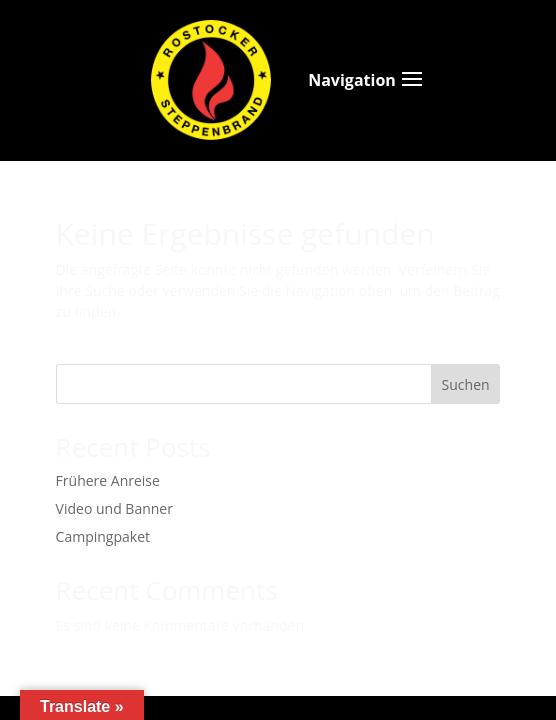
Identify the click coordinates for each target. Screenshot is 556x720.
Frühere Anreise (108, 480)
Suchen (466, 384)
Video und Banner (114, 508)
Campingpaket (103, 536)
